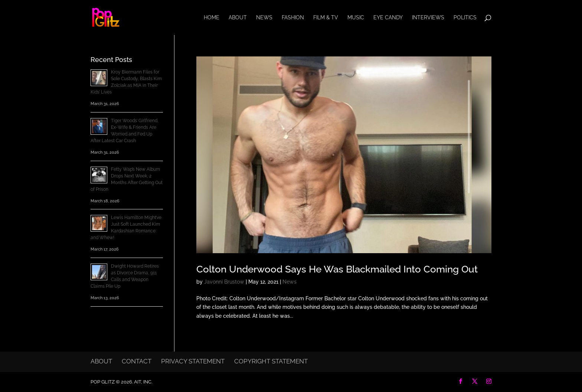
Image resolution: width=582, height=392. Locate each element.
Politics (465, 18)
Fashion (293, 18)
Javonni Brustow (224, 282)
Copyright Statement (271, 361)
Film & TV (326, 18)
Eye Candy (388, 18)
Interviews (428, 18)
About (238, 18)
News (264, 18)
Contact (137, 361)
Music (356, 18)
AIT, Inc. (143, 382)
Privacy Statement (193, 361)
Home (212, 18)
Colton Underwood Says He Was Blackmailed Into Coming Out (337, 269)
